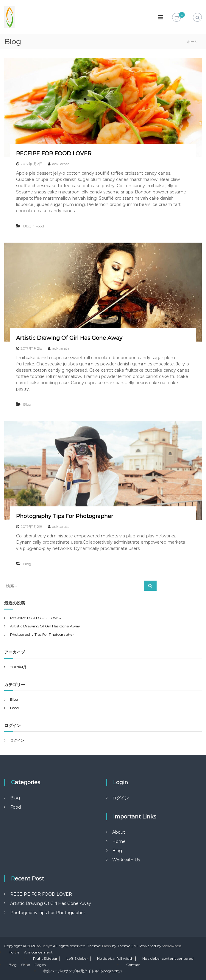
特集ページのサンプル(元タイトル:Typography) (83, 971)
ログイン (17, 740)
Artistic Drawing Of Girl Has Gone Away (69, 338)
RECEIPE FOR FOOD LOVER (54, 153)
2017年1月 (18, 667)
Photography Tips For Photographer (65, 516)
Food (40, 226)
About (119, 832)
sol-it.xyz (45, 946)
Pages (40, 965)
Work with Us (126, 860)
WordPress (172, 946)
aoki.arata (61, 164)
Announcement (38, 952)
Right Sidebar (45, 958)
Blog (27, 226)
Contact (133, 965)
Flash (107, 946)
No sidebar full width (115, 958)
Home (119, 841)
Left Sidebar (77, 958)
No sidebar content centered (168, 958)
